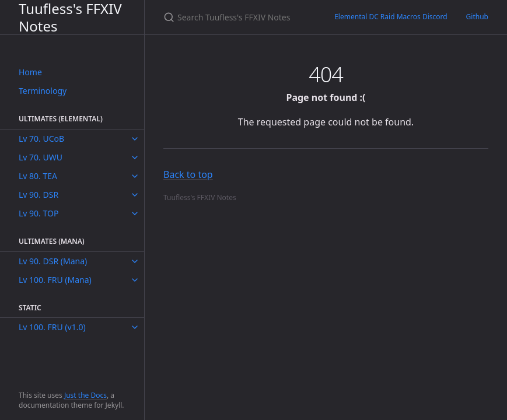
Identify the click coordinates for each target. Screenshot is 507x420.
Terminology (43, 91)
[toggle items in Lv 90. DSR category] (135, 195)
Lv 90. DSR (39, 195)
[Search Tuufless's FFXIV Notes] (235, 17)
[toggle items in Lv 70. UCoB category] (135, 139)
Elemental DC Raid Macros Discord (391, 17)
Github (477, 17)
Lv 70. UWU (41, 157)
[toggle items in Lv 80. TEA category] (135, 176)
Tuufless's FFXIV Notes (70, 17)
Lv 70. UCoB (41, 139)
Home (30, 72)
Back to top (188, 174)
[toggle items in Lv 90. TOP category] (135, 213)
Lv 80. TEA (38, 176)
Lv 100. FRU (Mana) (55, 280)
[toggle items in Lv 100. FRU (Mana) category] (135, 280)
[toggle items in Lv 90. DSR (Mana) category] (135, 261)
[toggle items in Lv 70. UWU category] (135, 157)
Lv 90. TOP (39, 213)
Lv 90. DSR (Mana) (53, 261)
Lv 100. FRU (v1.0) (52, 327)
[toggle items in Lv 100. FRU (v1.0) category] (135, 327)
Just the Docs (85, 395)
